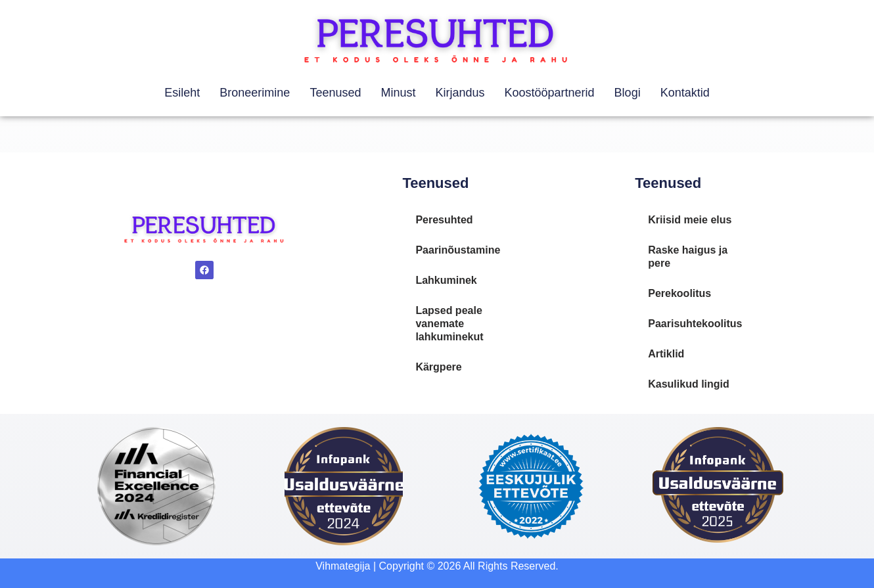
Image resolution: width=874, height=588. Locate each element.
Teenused (335, 93)
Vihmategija (343, 566)
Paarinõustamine (458, 250)
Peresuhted (444, 220)
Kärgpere (438, 367)
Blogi (628, 93)
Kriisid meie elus (690, 220)
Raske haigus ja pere (688, 257)
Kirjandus (460, 93)
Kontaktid (685, 93)
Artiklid (666, 354)
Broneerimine (255, 93)
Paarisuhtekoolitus (695, 324)
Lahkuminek (446, 280)
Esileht (182, 93)
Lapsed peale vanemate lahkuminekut (449, 324)
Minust (398, 93)
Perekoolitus (679, 293)
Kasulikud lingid (689, 384)
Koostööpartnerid (550, 93)
